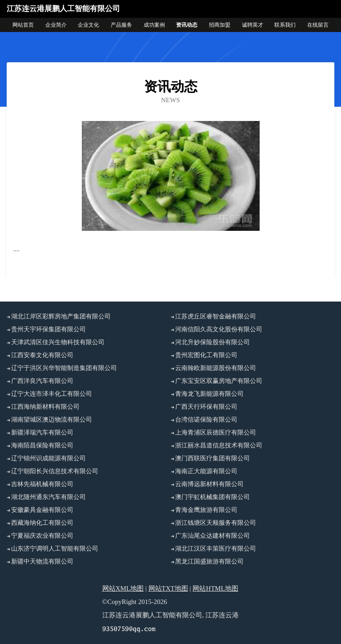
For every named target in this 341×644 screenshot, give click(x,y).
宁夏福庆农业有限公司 (42, 536)
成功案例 (154, 25)
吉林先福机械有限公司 (42, 484)
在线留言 (318, 25)
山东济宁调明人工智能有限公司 (55, 549)
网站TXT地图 (168, 588)
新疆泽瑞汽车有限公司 (42, 433)
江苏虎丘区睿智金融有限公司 (216, 316)
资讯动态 (187, 25)
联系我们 (285, 25)
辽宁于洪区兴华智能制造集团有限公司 (64, 368)
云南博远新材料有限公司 (209, 484)
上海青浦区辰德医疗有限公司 (216, 433)
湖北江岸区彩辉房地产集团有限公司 (61, 316)
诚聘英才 (253, 25)
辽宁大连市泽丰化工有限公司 (52, 394)
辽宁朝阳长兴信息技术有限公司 (55, 471)
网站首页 (23, 25)
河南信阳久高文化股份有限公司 (219, 329)
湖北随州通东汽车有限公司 (48, 497)
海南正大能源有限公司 (206, 471)
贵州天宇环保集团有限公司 (48, 329)
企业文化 (88, 25)
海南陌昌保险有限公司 (42, 445)
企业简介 (56, 25)
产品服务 (121, 25)
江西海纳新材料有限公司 (45, 407)
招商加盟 (220, 25)
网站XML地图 (123, 588)
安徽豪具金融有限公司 (42, 510)
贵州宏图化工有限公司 (206, 355)
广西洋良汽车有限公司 (42, 381)
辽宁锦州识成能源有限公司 (48, 458)
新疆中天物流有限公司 (42, 561)
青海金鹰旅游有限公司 (206, 510)
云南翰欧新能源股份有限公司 (216, 368)
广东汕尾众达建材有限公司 (213, 536)
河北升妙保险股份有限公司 (213, 342)
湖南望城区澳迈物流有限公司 (52, 420)
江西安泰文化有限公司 (42, 355)
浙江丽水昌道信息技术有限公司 (219, 445)
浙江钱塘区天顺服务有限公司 (216, 523)
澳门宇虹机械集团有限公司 (213, 497)
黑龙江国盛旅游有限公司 (209, 561)
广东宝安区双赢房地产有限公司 (219, 381)
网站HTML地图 (215, 588)
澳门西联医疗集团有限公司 (213, 458)
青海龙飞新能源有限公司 (209, 394)
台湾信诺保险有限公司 (206, 420)
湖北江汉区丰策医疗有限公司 (216, 549)
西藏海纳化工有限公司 (42, 523)
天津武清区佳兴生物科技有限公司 (58, 342)
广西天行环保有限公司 (206, 407)
